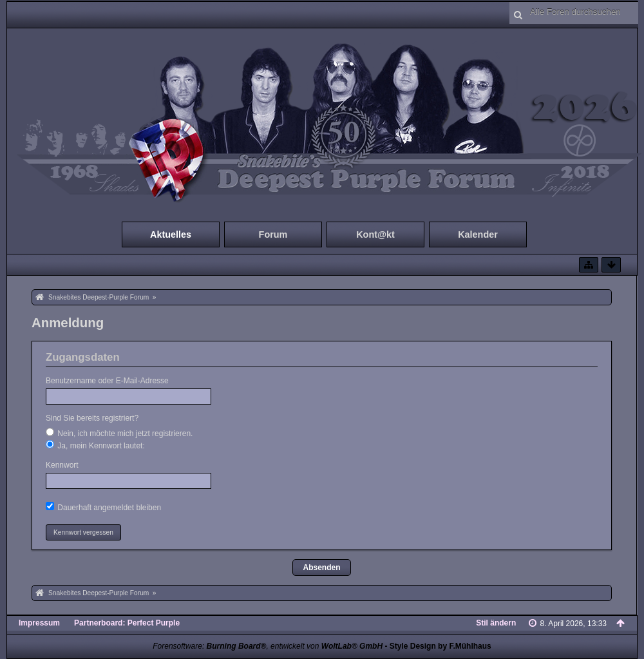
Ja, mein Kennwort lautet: (95, 445)
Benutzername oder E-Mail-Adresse (107, 381)
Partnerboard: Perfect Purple (127, 623)
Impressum (39, 623)
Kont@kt (375, 234)
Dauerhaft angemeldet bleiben (103, 507)
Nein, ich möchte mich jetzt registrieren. (119, 433)
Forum (273, 234)
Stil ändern (496, 623)
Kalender (478, 234)
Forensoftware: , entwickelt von (268, 646)
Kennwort (62, 465)
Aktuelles (171, 234)
